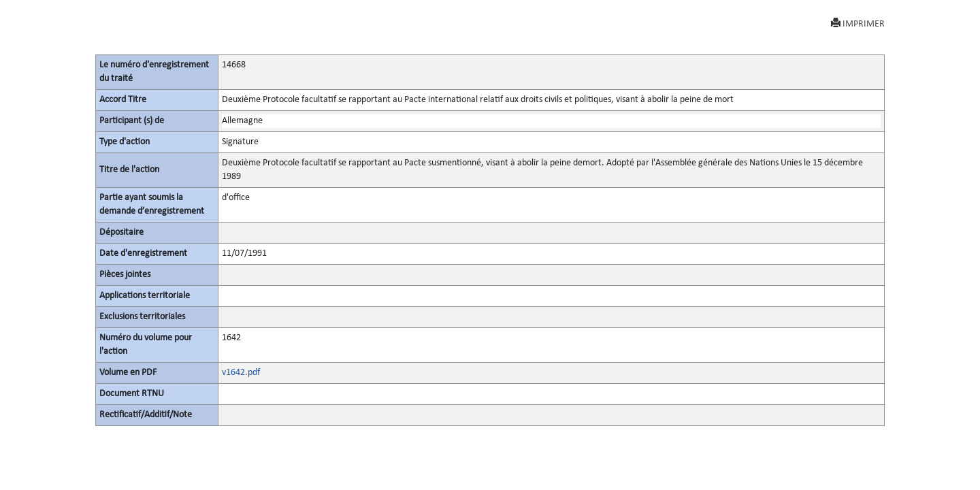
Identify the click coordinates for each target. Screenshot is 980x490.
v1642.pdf (241, 373)
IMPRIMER (858, 23)
